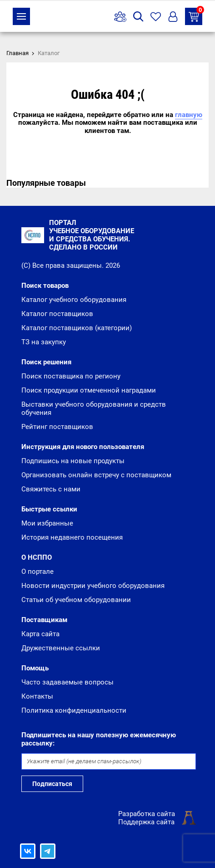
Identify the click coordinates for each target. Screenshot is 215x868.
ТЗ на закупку (195, 15)
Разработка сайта (147, 814)
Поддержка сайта (146, 822)
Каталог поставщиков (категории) (77, 328)
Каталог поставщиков (57, 314)
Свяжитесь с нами (51, 489)
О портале (37, 572)
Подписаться (52, 784)
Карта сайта (40, 634)
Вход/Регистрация (173, 17)
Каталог (21, 16)
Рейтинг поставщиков (57, 427)
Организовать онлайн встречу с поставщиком (96, 475)
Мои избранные (47, 523)
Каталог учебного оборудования (74, 300)
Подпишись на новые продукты (73, 461)
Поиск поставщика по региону (71, 376)
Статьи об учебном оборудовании (76, 600)
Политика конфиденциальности (74, 710)
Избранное (156, 17)
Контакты (37, 696)
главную (189, 115)
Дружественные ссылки (61, 648)
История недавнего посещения (72, 537)
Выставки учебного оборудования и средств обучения (94, 408)
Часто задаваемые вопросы (67, 682)
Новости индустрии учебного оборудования (93, 586)
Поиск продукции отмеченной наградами (89, 390)
